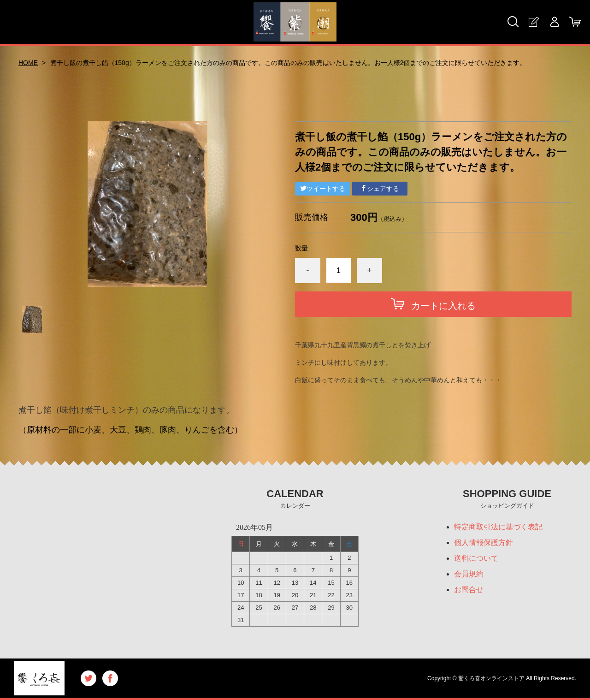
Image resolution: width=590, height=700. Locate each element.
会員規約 (469, 574)
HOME (28, 63)
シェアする (380, 189)
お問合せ (469, 590)
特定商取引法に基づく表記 (498, 527)
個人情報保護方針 (484, 543)
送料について (476, 558)
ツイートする (323, 189)
